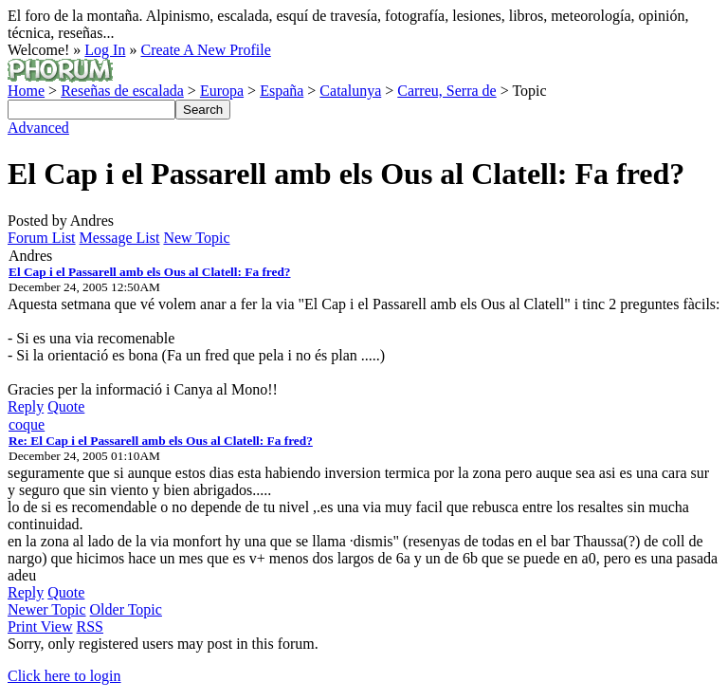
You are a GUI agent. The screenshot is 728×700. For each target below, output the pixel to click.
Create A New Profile (205, 50)
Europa (222, 91)
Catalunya (350, 91)
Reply (26, 406)
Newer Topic (47, 609)
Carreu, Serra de (446, 91)
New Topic (196, 238)
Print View (40, 626)
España (282, 91)
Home (26, 91)
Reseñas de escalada (122, 91)
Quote (66, 406)
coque (27, 424)
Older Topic (126, 609)
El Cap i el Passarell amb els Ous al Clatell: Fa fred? (150, 272)
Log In (105, 50)
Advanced (38, 128)
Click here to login (64, 676)
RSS (90, 626)
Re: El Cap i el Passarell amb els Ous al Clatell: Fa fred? (161, 441)
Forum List (42, 238)
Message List (120, 238)
